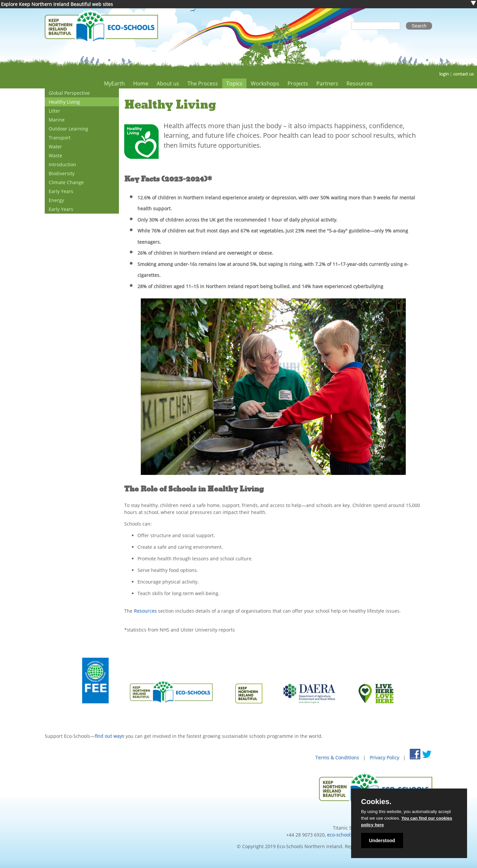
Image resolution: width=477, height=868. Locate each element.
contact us (463, 74)
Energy (56, 200)
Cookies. (376, 802)
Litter (54, 111)
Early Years (61, 191)
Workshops (265, 83)
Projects (298, 83)
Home (141, 83)
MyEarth (114, 83)
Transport (60, 138)
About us (168, 83)
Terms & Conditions (337, 758)
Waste (55, 155)
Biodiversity (62, 173)
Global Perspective (69, 93)
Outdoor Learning (68, 129)
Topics (234, 83)
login (444, 74)
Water (55, 147)
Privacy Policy (384, 758)
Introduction (62, 164)
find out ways (109, 736)
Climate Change (66, 182)
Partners (327, 83)
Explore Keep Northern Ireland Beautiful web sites (57, 4)
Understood (382, 841)
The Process (203, 83)
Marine (57, 120)
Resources (360, 83)
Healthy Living (64, 102)
